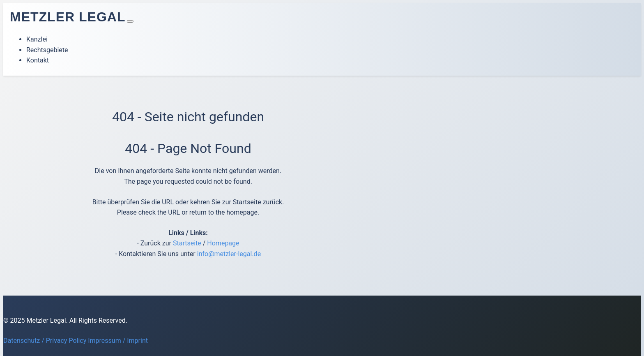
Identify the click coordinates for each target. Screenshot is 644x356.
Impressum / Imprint (118, 341)
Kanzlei (37, 39)
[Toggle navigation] (130, 21)
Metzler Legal (68, 17)
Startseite (187, 243)
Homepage (223, 243)
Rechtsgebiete (47, 50)
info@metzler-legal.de (229, 254)
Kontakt (38, 60)
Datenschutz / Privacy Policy (45, 341)
